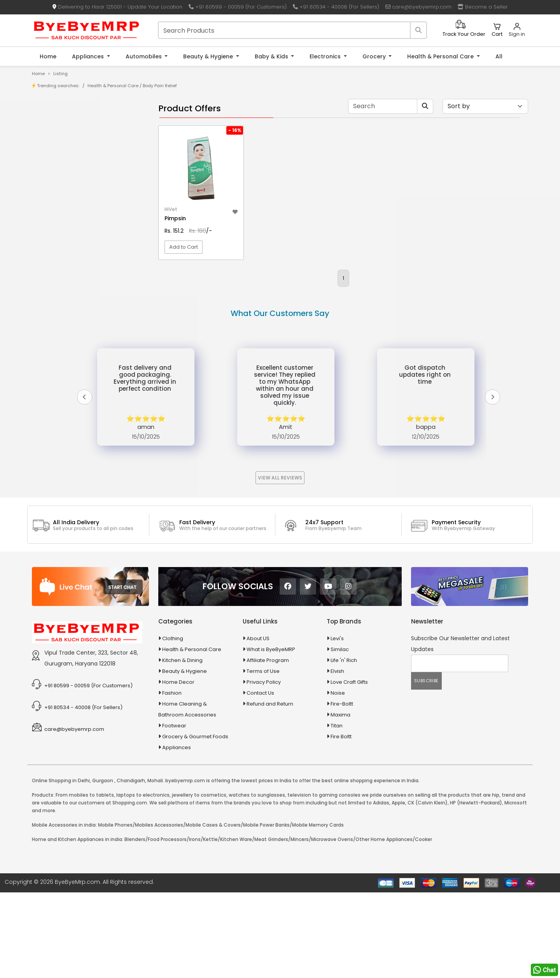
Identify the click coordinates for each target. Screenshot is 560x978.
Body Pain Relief (160, 86)
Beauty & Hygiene (209, 56)
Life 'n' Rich (344, 746)
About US (258, 724)
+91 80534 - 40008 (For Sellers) (336, 7)
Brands (57, 148)
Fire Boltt (341, 822)
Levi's (337, 724)
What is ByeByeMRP (271, 735)
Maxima (340, 800)
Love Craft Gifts (349, 768)
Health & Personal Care (441, 56)
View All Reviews (280, 563)
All (499, 56)
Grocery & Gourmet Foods (195, 822)
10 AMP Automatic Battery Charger (91, 203)
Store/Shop (63, 136)
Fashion (172, 779)
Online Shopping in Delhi (61, 866)
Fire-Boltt (342, 789)
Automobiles (144, 56)
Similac (340, 735)
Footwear (174, 811)
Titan (337, 811)
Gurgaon (103, 866)
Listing (60, 74)
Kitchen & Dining (182, 746)
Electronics (326, 56)
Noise (338, 779)
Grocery (375, 56)
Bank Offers (63, 160)
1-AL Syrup (61, 191)
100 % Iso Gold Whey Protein (83, 239)
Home (48, 56)
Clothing (173, 724)
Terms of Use (263, 757)
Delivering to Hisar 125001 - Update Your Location (117, 7)
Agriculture (56, 288)
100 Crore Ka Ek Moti (73, 251)
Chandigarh (131, 866)
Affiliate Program (268, 746)
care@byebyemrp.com (418, 7)
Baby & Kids (272, 56)
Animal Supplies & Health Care (80, 302)
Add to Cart (184, 270)
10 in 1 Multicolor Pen (73, 215)
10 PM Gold (61, 227)
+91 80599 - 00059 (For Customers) (238, 7)
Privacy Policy (264, 768)
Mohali (155, 866)
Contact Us (260, 779)
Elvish (337, 757)
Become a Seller (483, 7)
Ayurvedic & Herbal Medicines (80, 343)
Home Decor (178, 768)
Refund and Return (270, 789)
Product (58, 124)
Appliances (89, 56)
